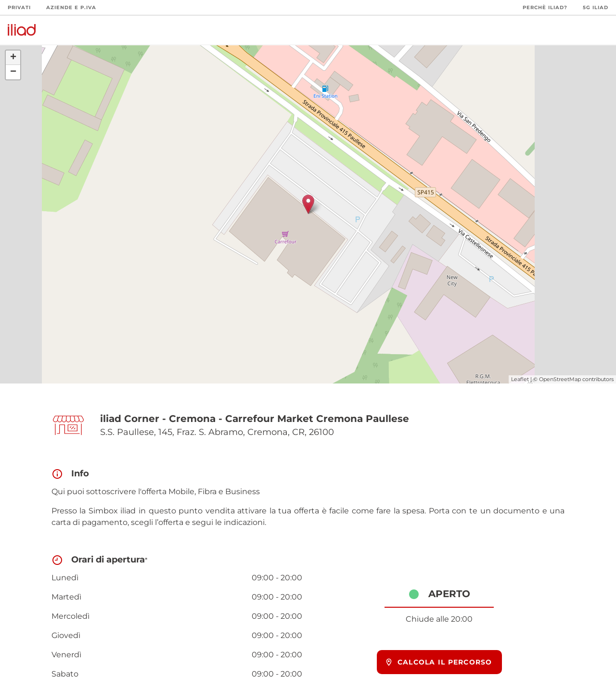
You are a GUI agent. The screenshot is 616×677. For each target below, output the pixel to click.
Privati (19, 7)
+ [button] (13, 58)
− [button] (13, 72)
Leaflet (520, 379)
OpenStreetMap (560, 379)
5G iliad (596, 7)
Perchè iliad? (545, 7)
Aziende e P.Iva (71, 7)
